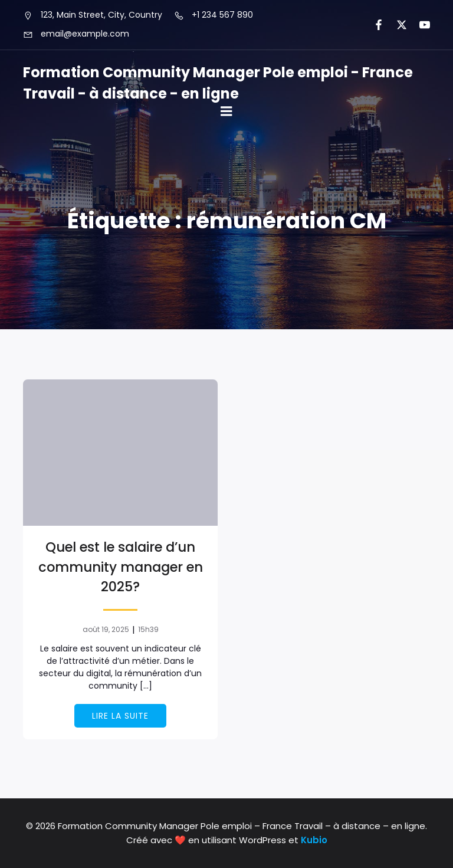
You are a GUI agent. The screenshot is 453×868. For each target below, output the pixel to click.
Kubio (314, 840)
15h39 (148, 629)
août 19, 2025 (106, 629)
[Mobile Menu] (226, 112)
